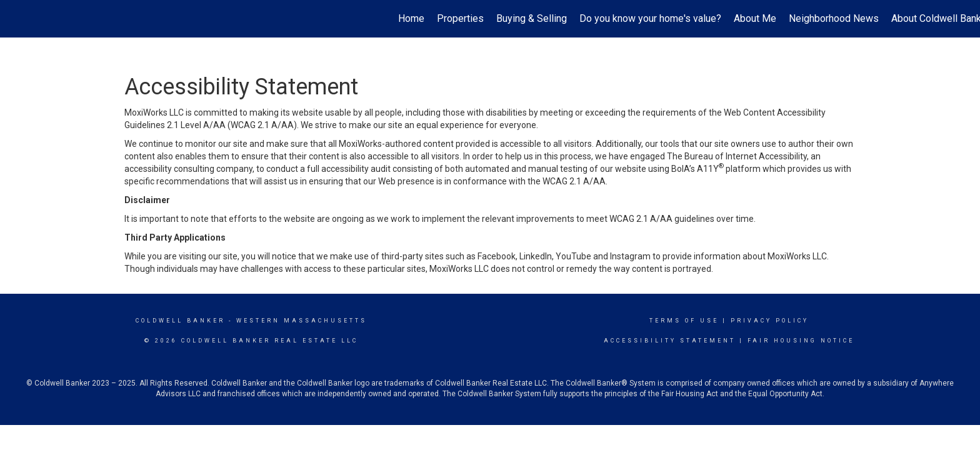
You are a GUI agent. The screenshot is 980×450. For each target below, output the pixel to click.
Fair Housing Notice (801, 341)
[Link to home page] (16, 19)
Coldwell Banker (180, 321)
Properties (460, 18)
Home (411, 18)
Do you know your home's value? (650, 18)
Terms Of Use (684, 321)
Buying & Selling (532, 18)
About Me (755, 18)
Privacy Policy (770, 321)
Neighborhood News (834, 18)
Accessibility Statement (670, 341)
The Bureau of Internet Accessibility (737, 156)
